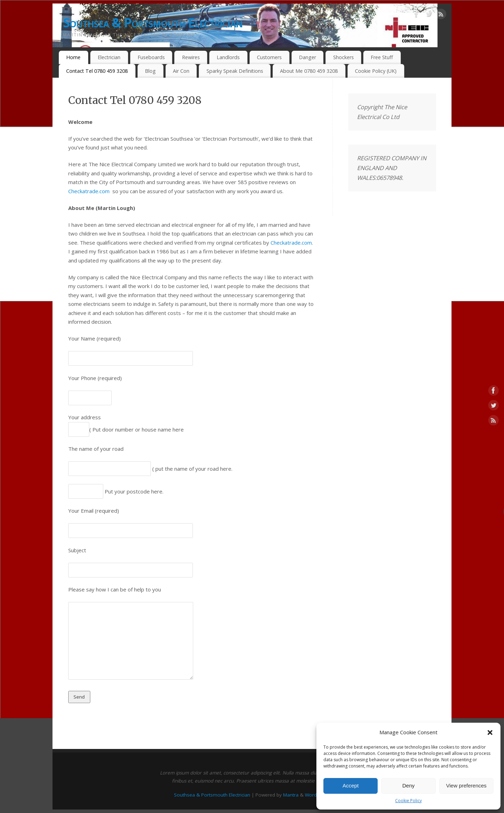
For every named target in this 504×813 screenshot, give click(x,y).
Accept (351, 786)
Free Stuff (382, 57)
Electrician (109, 57)
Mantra (291, 795)
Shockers (344, 57)
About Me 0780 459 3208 (309, 71)
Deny (408, 786)
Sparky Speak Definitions (235, 71)
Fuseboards (151, 57)
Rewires (191, 57)
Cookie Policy (408, 801)
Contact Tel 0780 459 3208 (97, 71)
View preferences (467, 786)
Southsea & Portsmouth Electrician (153, 23)
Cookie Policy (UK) (376, 71)
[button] (490, 733)
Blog (150, 71)
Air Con (181, 71)
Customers (269, 57)
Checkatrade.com (89, 191)
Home (73, 57)
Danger (307, 57)
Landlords (228, 57)
